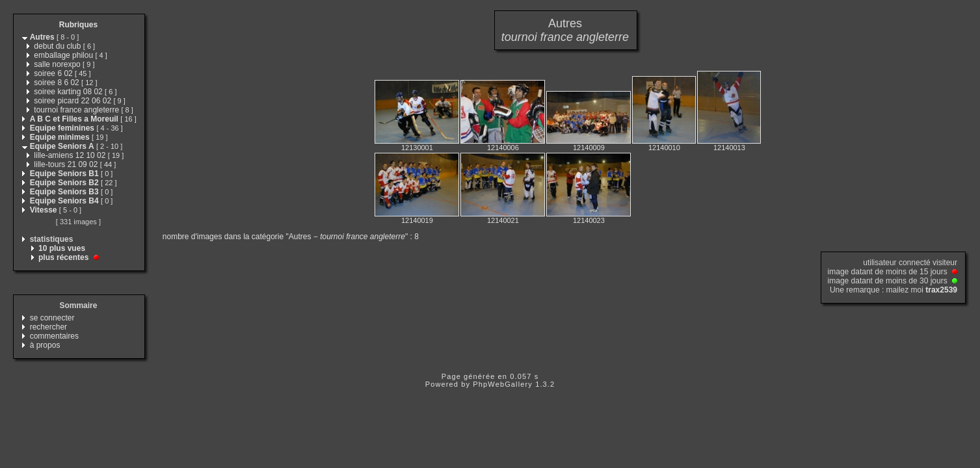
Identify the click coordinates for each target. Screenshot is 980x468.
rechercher (48, 327)
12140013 (729, 148)
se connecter (52, 318)
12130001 (417, 148)
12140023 (589, 220)
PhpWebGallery (503, 384)
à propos (45, 345)
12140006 (503, 148)
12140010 (664, 148)
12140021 (503, 220)
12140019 (417, 220)
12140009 (589, 148)
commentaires (54, 336)
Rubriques (78, 25)
